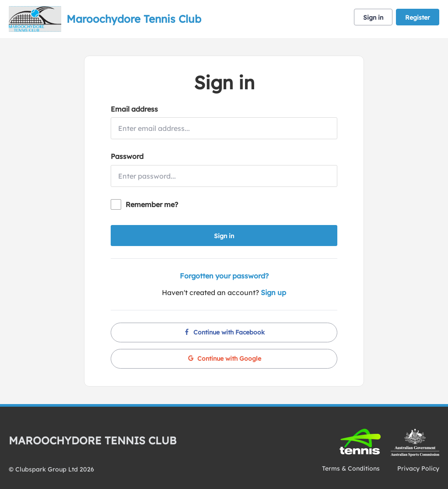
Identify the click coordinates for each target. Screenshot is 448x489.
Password (127, 156)
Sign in (373, 18)
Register (418, 18)
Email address (134, 109)
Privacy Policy (418, 468)
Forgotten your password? (224, 276)
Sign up (273, 292)
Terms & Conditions (351, 468)
